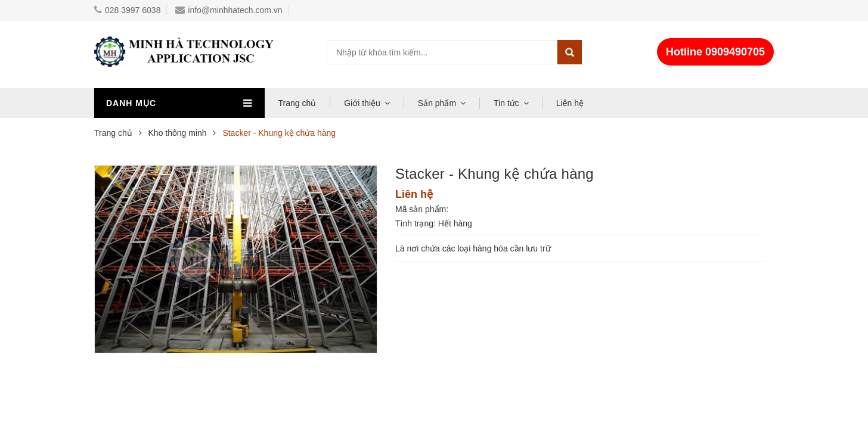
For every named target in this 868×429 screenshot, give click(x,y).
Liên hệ (570, 103)
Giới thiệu (362, 103)
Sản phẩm (437, 103)
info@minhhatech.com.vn (229, 10)
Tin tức (506, 103)
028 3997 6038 (127, 10)
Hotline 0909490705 (715, 52)
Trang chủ (297, 103)
